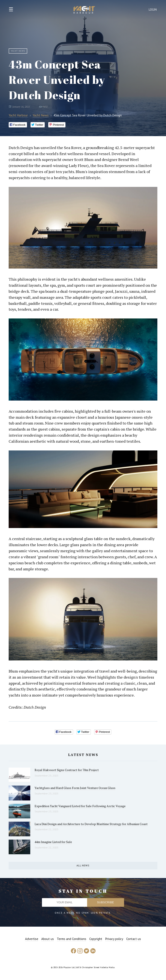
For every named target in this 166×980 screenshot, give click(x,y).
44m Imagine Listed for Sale (53, 842)
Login (153, 10)
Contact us (134, 939)
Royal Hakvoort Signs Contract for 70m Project (67, 770)
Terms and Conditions (72, 939)
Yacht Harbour (84, 10)
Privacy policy (114, 939)
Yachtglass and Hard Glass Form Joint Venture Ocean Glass (75, 788)
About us (48, 939)
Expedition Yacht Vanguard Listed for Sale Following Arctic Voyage (80, 806)
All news (83, 865)
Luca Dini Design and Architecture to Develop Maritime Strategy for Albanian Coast (91, 824)
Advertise (32, 939)
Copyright (96, 939)
